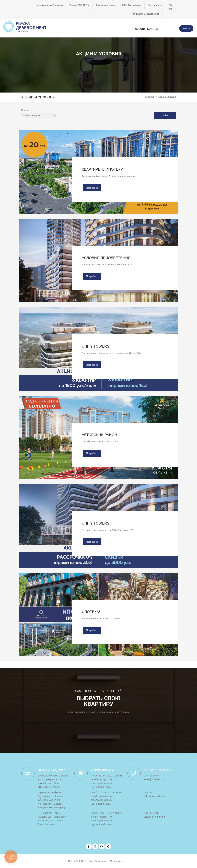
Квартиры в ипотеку (102, 169)
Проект (25, 110)
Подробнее (92, 188)
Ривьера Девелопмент (146, 14)
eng (170, 9)
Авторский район (106, 5)
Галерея (152, 29)
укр (170, 5)
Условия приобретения (106, 258)
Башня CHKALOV (79, 5)
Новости (139, 29)
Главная (149, 97)
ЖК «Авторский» (132, 5)
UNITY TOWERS (96, 346)
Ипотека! (91, 612)
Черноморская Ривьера (49, 5)
